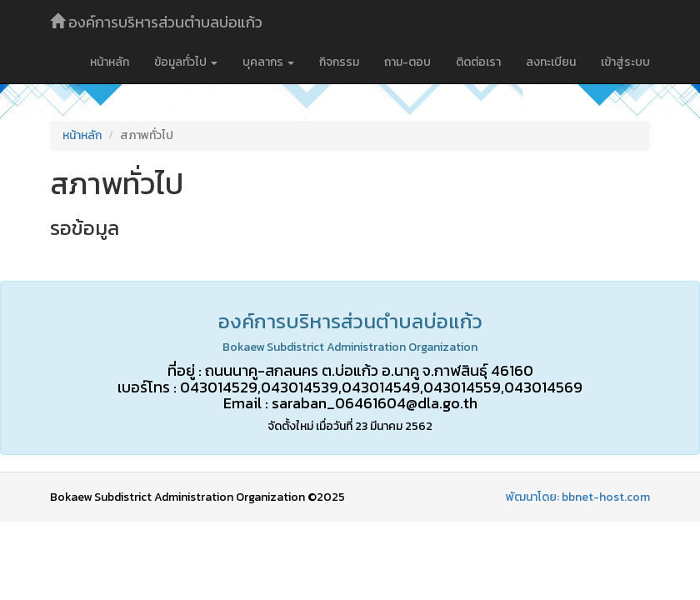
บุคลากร (268, 62)
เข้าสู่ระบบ (625, 62)
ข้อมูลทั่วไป (186, 62)
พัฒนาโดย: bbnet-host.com (578, 497)
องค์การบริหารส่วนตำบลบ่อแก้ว (156, 22)
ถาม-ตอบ (407, 62)
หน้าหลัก (110, 62)
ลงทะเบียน (551, 62)
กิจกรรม (339, 62)
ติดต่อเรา (478, 62)
